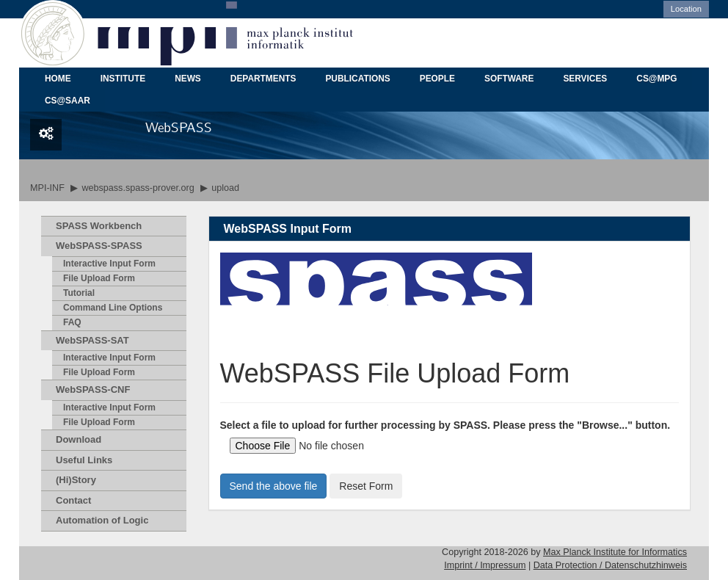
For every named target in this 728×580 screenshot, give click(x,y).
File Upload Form (99, 278)
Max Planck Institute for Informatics (615, 552)
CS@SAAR (68, 101)
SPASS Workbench (99, 226)
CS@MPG (656, 79)
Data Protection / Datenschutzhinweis (610, 565)
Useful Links (84, 460)
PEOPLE (437, 79)
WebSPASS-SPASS (99, 246)
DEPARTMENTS (263, 79)
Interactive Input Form (109, 264)
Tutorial (79, 293)
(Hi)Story (76, 480)
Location (686, 9)
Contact (73, 500)
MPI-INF (47, 188)
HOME (58, 79)
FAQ (72, 322)
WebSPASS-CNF (93, 389)
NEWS (188, 79)
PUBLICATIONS (357, 79)
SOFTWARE (509, 79)
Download (79, 439)
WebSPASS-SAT (92, 340)
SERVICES (585, 79)
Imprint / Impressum (485, 565)
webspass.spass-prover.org (138, 188)
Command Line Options (113, 308)
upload (225, 188)
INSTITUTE (123, 79)
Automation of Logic (102, 520)
